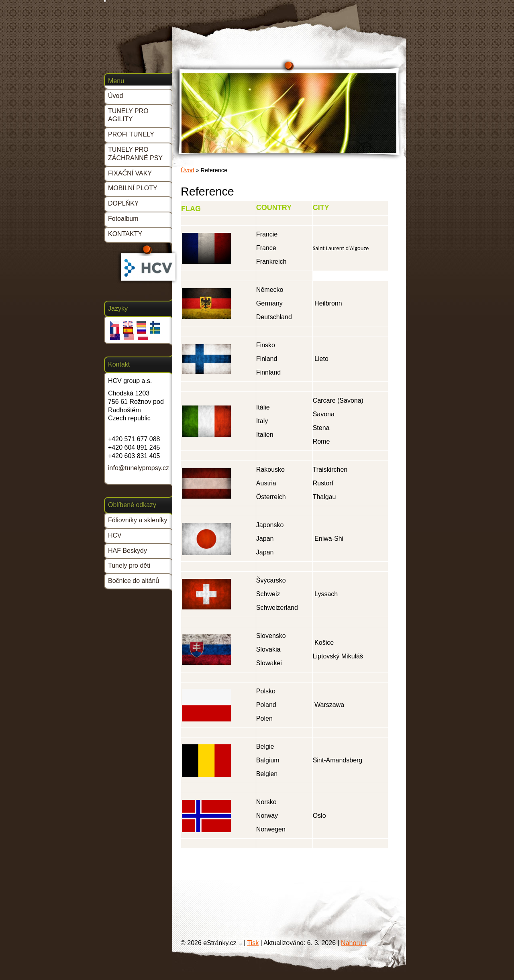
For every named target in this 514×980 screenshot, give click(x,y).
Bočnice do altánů (134, 581)
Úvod (188, 170)
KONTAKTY (125, 234)
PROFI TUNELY (131, 134)
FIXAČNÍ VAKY (130, 173)
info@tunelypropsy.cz (139, 468)
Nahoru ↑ (354, 943)
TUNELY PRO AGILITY (128, 115)
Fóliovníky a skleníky (138, 520)
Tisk (253, 943)
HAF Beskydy (127, 551)
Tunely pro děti (129, 565)
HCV (115, 535)
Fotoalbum (123, 219)
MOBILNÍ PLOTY (133, 188)
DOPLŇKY (123, 203)
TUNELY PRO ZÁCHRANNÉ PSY (135, 154)
